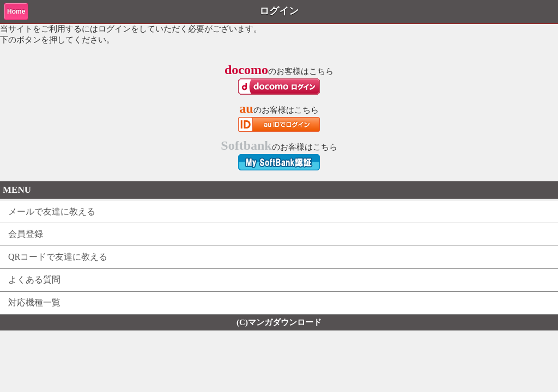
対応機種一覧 (34, 302)
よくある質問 (34, 280)
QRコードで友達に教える (58, 257)
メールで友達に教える (52, 212)
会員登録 (26, 234)
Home (16, 11)
